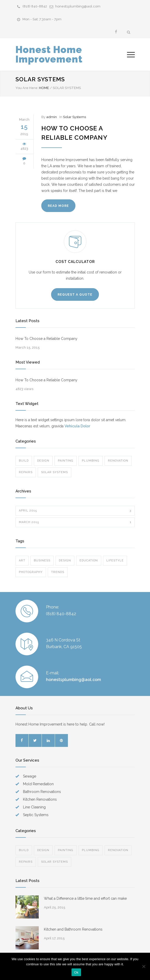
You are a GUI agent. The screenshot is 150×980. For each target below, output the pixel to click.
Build (24, 461)
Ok (76, 972)
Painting (66, 461)
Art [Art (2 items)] (22, 560)
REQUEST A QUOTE (75, 295)
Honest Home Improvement (49, 54)
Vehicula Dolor (77, 426)
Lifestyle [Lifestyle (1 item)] (115, 560)
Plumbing (91, 461)
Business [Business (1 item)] (42, 560)
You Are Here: (27, 88)
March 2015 (75, 522)
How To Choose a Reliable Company (46, 339)
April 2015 (75, 511)
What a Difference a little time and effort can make (85, 898)
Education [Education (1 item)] (89, 560)
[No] (144, 966)
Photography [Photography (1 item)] (31, 572)
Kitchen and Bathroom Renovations (73, 929)
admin (52, 117)
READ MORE (58, 206)
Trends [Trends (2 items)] (58, 572)
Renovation (118, 461)
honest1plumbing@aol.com (78, 6)
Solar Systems (74, 117)
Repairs (26, 472)
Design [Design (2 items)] (65, 560)
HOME (44, 88)
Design (43, 461)
